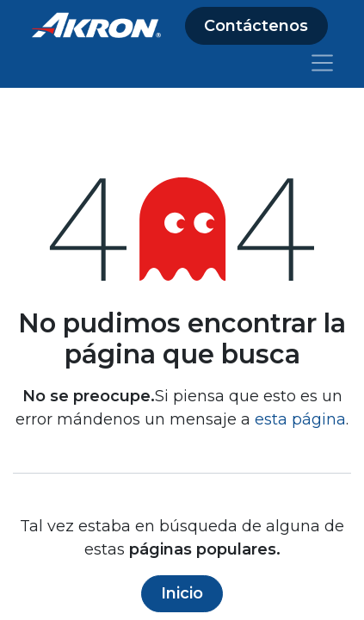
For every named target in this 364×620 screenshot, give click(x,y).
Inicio (182, 593)
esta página (300, 419)
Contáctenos (256, 26)
